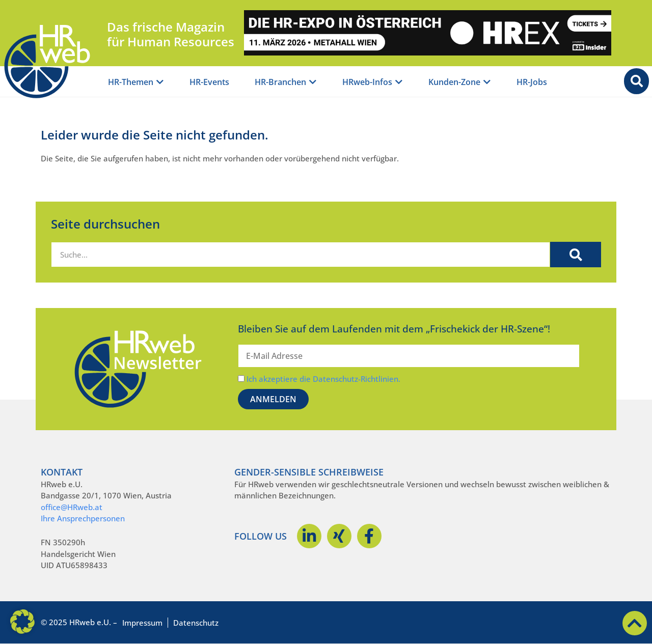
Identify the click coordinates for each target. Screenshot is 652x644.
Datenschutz (196, 623)
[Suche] (576, 255)
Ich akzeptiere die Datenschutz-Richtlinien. (323, 379)
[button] (22, 622)
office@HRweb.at (72, 507)
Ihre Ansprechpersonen (83, 518)
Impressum (142, 623)
